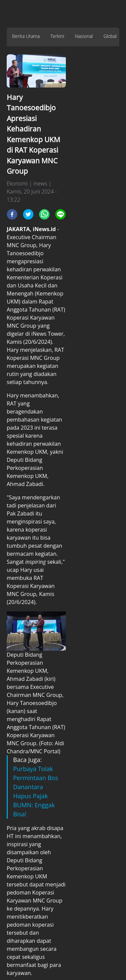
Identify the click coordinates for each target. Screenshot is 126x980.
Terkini (57, 36)
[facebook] (12, 214)
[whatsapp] (44, 214)
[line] (60, 214)
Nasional (84, 36)
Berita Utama (26, 36)
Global (110, 36)
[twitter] (28, 214)
